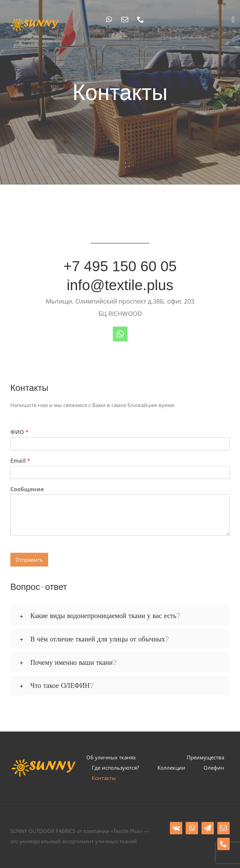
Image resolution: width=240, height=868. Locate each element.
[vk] (176, 828)
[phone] (141, 20)
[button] (120, 616)
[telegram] (208, 828)
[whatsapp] (109, 20)
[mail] (125, 20)
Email (20, 461)
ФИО (19, 432)
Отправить (29, 560)
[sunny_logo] (35, 20)
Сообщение (27, 489)
